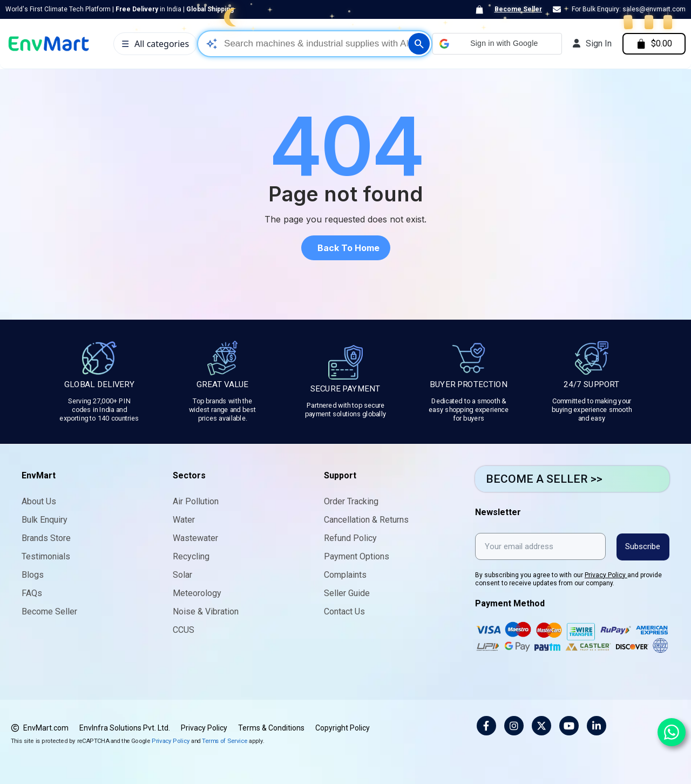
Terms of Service (225, 741)
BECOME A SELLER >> (544, 479)
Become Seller (518, 9)
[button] (496, 44)
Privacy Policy (606, 575)
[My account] (591, 44)
